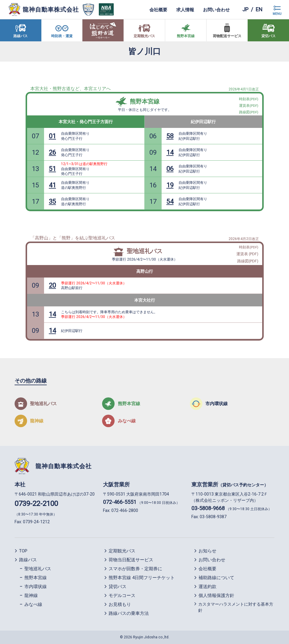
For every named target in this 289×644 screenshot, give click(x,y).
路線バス (28, 560)
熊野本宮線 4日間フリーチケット (142, 578)
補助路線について (216, 578)
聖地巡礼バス (145, 251)
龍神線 (31, 596)
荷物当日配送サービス (131, 560)
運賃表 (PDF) (247, 254)
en (259, 9)
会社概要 (158, 10)
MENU (277, 14)
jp (245, 9)
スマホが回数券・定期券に (135, 569)
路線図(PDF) (248, 261)
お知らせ (207, 551)
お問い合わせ (216, 10)
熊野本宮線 (145, 101)
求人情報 (185, 10)
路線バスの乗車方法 (129, 613)
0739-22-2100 (36, 504)
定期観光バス (122, 551)
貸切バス (118, 587)
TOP (23, 551)
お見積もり (120, 604)
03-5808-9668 (208, 508)
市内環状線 (36, 587)
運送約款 (207, 587)
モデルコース (122, 596)
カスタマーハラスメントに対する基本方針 (236, 607)
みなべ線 (33, 604)
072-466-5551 (120, 502)
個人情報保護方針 (216, 596)
